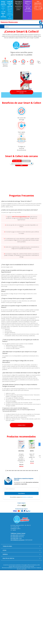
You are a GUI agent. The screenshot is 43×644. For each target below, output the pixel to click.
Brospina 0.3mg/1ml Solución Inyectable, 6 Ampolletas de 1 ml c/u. (21, 456)
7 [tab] (15, 471)
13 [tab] (25, 471)
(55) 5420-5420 (14, 538)
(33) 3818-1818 (14, 535)
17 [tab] (31, 471)
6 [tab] (14, 471)
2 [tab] (8, 471)
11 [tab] (22, 471)
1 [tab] (6, 471)
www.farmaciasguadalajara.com (21, 217)
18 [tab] (32, 471)
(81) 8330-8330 (14, 537)
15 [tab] (28, 471)
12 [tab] (23, 471)
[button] (41, 22)
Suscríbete (21, 493)
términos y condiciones (28, 497)
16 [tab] (29, 471)
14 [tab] (26, 471)
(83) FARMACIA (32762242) (17, 540)
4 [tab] (11, 471)
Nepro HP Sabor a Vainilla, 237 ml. (32, 455)
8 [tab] (17, 471)
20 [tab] (36, 471)
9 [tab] (19, 471)
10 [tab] (20, 471)
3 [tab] (9, 471)
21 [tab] (37, 471)
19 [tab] (34, 471)
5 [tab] (12, 471)
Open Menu (2, 26)
